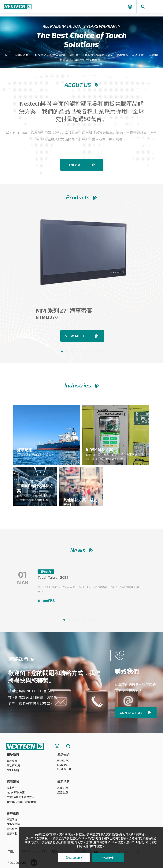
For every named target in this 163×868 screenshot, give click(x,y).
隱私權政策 (13, 767)
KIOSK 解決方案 (117, 767)
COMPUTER (64, 770)
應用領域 (114, 756)
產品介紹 (63, 756)
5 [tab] (82, 353)
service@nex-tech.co (122, 826)
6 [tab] (87, 353)
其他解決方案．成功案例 (123, 777)
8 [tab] (96, 353)
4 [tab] (77, 353)
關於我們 (13, 756)
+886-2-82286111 (33, 826)
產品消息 (12, 799)
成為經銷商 (64, 799)
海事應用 (113, 763)
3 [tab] (72, 353)
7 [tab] (91, 353)
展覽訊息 (12, 794)
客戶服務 (63, 788)
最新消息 (13, 788)
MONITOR (63, 766)
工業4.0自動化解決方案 (122, 772)
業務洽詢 (63, 794)
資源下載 (63, 808)
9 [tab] (101, 353)
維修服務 (63, 804)
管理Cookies (74, 858)
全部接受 (108, 858)
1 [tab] (62, 353)
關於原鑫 (12, 763)
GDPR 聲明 (13, 772)
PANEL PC (63, 762)
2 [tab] (67, 353)
